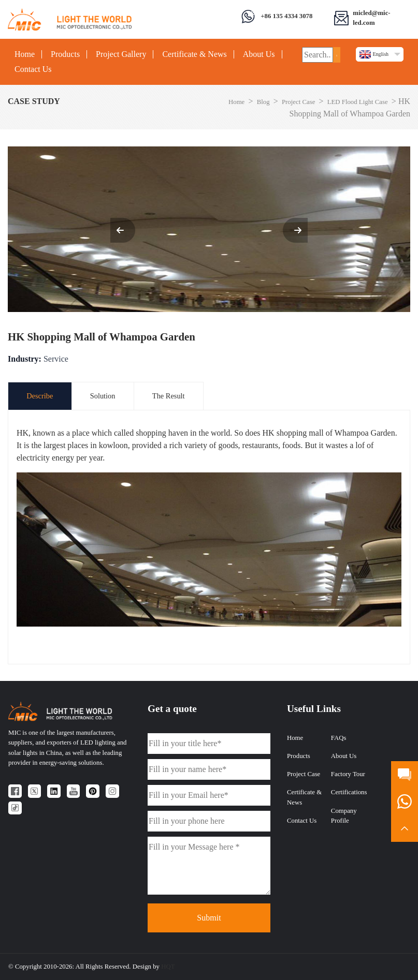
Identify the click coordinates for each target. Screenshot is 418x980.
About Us (259, 54)
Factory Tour (348, 774)
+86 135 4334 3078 (286, 16)
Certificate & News (194, 54)
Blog (263, 102)
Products (65, 54)
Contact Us (33, 69)
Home (25, 54)
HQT (168, 967)
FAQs (339, 738)
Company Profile (344, 816)
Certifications (349, 792)
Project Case (298, 102)
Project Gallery (121, 54)
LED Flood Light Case (358, 102)
